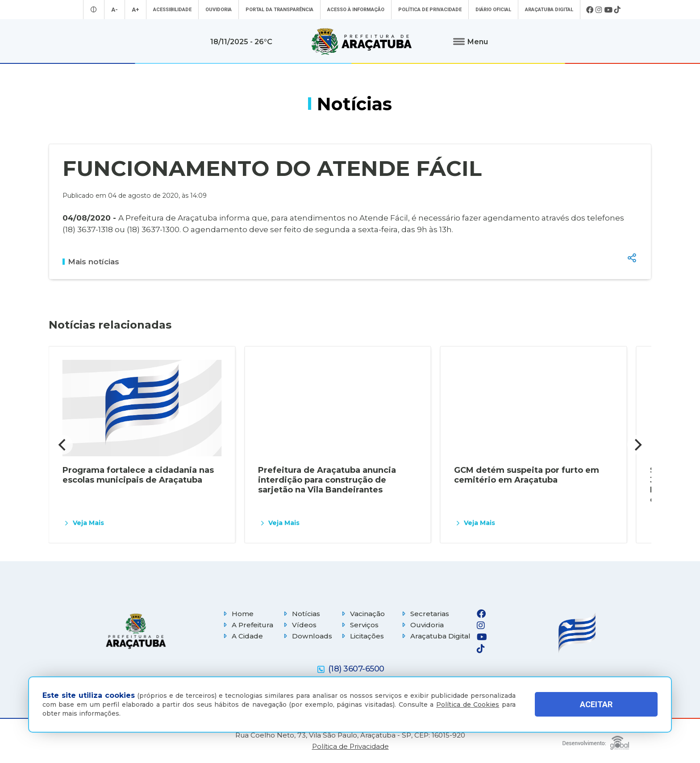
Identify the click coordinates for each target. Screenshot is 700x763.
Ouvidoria (219, 10)
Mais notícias (91, 262)
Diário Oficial (493, 10)
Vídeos (299, 625)
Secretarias (424, 614)
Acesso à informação (356, 10)
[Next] (637, 445)
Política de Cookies (468, 705)
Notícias (301, 614)
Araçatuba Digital (549, 10)
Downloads (307, 636)
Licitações (362, 636)
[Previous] (63, 445)
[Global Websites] (596, 740)
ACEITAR (596, 704)
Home (237, 614)
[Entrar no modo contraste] (94, 10)
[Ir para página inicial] (362, 42)
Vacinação (362, 614)
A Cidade (242, 636)
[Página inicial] (136, 631)
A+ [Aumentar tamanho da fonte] (135, 10)
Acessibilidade (172, 10)
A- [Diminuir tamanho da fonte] (115, 10)
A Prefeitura (247, 625)
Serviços (359, 625)
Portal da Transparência (279, 10)
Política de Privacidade (430, 10)
